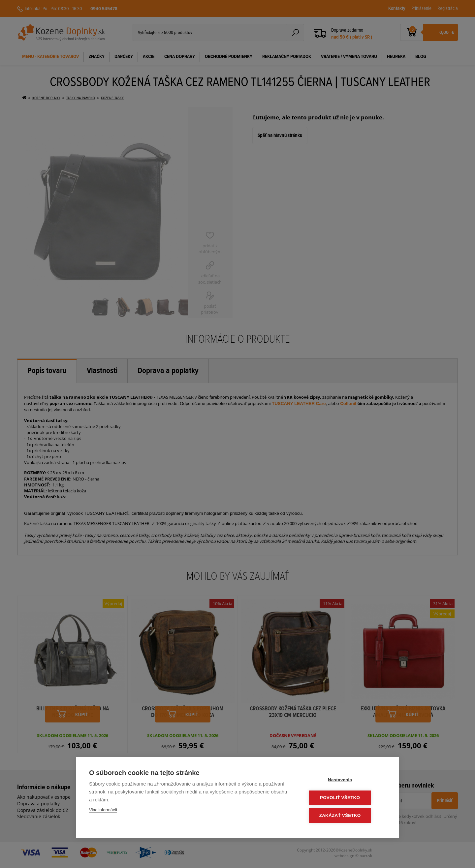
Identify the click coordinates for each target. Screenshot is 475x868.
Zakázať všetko (346, 816)
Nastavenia (346, 781)
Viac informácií (103, 811)
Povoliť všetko (346, 798)
